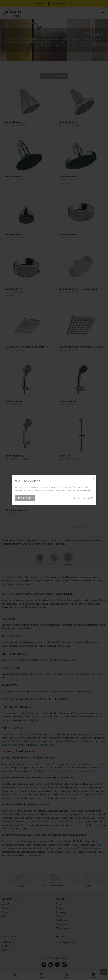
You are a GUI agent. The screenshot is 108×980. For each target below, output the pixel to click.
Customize (25, 498)
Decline (75, 498)
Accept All (87, 498)
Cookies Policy (83, 491)
